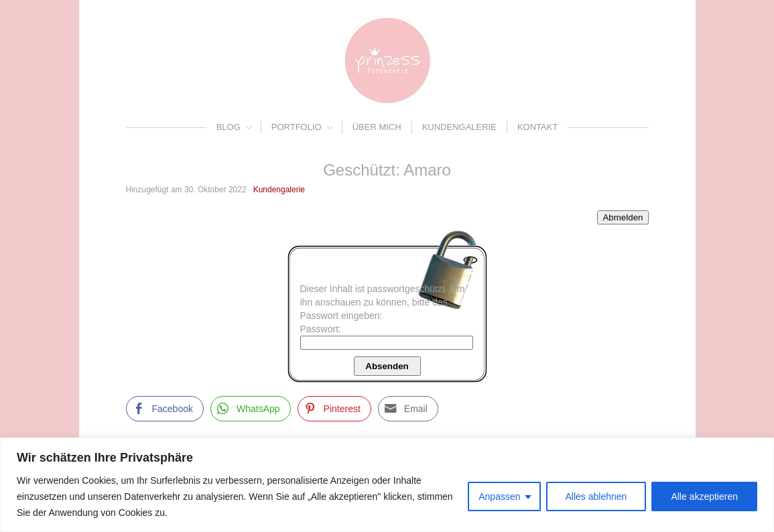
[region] (387, 485)
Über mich (377, 127)
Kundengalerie (459, 127)
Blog (229, 127)
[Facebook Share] (165, 409)
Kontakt (537, 127)
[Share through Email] (408, 409)
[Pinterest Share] (334, 409)
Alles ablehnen (596, 496)
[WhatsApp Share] (251, 409)
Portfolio (297, 127)
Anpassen (499, 496)
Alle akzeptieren (704, 496)
